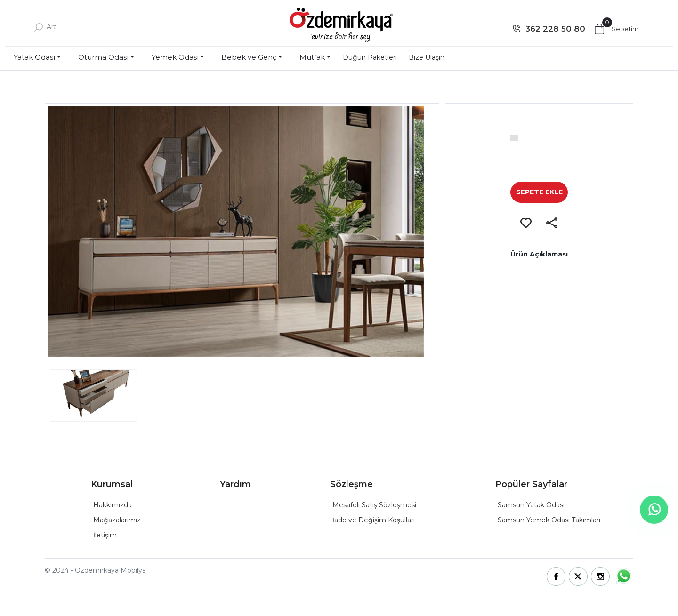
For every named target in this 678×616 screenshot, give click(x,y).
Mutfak (312, 57)
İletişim (105, 535)
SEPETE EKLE (539, 192)
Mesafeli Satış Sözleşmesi (374, 505)
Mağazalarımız (117, 520)
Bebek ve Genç (249, 57)
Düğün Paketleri (370, 57)
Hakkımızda (113, 505)
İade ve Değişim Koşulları (374, 520)
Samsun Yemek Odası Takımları (549, 520)
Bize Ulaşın (427, 57)
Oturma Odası (103, 57)
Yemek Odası (175, 57)
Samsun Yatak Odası (531, 505)
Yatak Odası (34, 57)
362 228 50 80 (555, 29)
